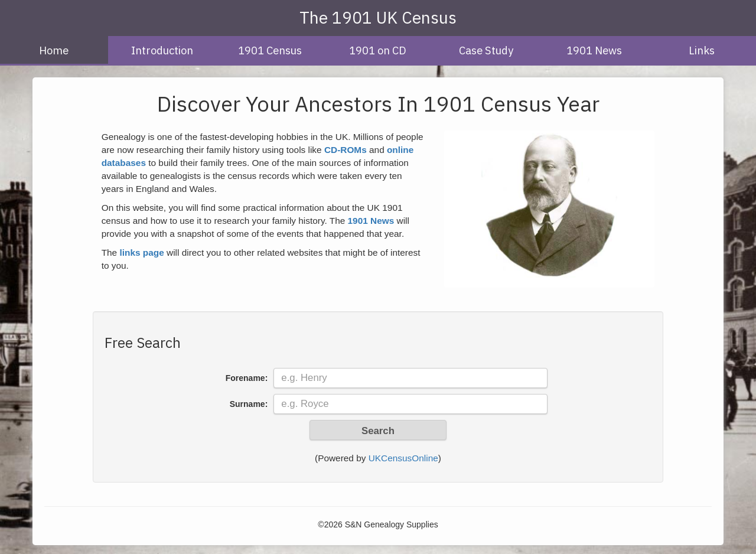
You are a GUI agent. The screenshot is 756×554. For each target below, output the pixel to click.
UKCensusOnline (403, 458)
